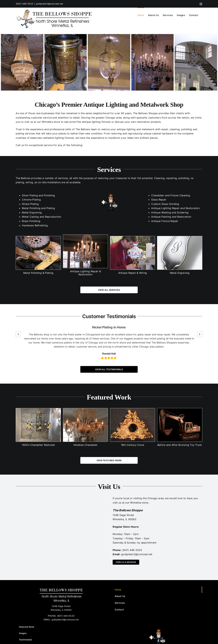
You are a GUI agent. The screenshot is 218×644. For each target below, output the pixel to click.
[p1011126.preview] (66, 62)
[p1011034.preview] (109, 62)
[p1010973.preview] (22, 62)
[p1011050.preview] (196, 62)
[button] (18, 334)
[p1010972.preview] (153, 62)
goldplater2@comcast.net (49, 4)
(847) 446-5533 (25, 4)
